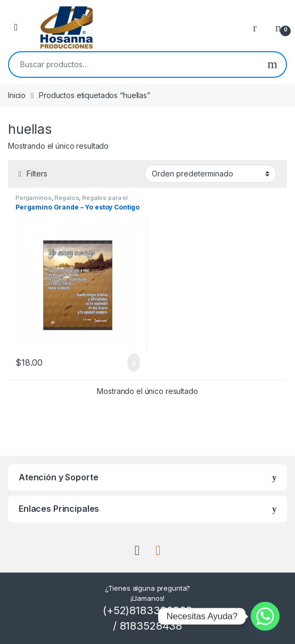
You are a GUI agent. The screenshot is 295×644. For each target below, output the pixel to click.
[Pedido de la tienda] (211, 174)
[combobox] (134, 65)
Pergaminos (34, 198)
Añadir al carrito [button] (134, 363)
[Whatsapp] (265, 616)
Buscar (272, 65)
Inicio (17, 95)
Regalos (67, 198)
